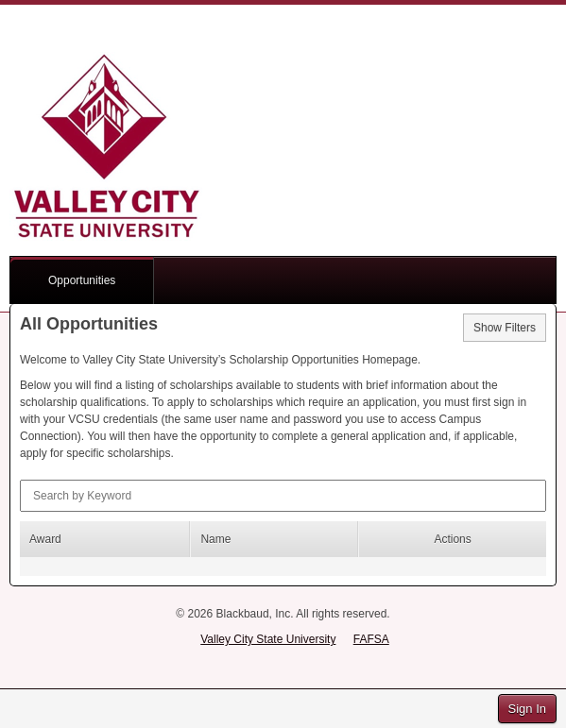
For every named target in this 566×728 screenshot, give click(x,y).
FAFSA (371, 639)
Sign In (527, 709)
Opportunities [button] (82, 280)
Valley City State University (268, 639)
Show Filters (505, 328)
